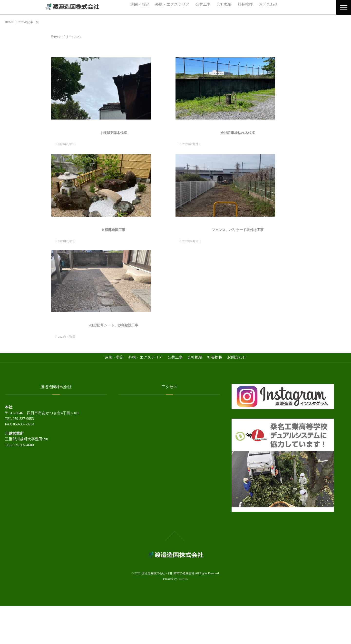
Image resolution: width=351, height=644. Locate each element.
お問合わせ (268, 5)
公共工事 (203, 5)
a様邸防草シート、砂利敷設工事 (113, 364)
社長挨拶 (245, 5)
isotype (183, 617)
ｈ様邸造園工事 (113, 258)
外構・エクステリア (172, 5)
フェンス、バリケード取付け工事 (238, 258)
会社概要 (224, 5)
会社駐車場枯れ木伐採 (238, 147)
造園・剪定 (140, 5)
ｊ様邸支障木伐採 (113, 147)
